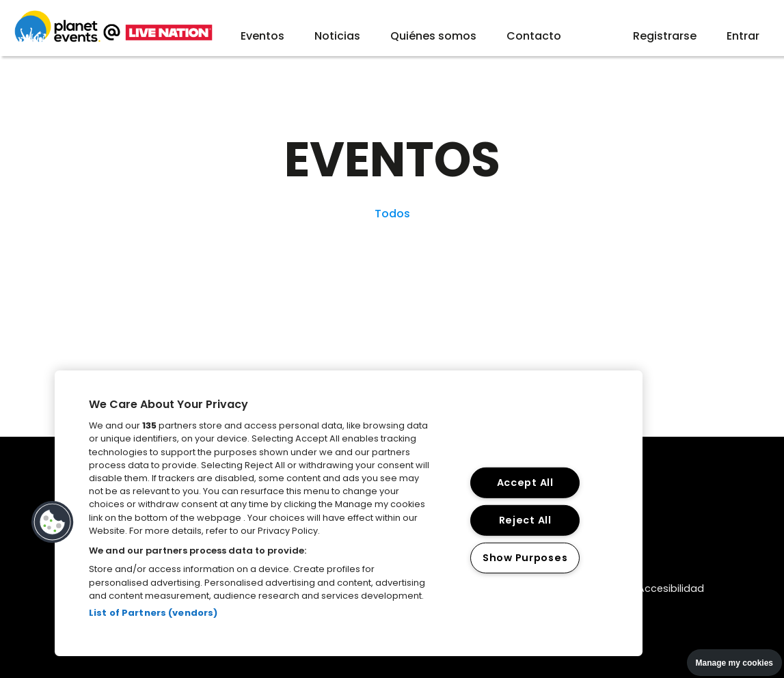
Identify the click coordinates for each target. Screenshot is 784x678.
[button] (53, 522)
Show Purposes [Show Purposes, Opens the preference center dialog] (525, 557)
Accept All (525, 483)
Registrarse (665, 36)
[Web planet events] (113, 40)
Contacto (534, 36)
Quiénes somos (433, 36)
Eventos (262, 36)
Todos (392, 214)
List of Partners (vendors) (153, 613)
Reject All (525, 520)
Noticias (337, 36)
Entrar (743, 36)
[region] (349, 513)
